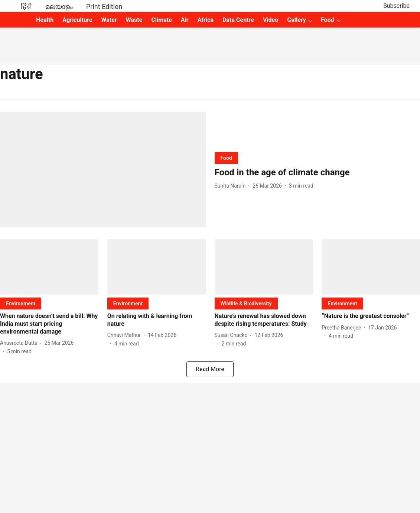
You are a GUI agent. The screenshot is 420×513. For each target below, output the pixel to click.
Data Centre (238, 20)
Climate (161, 20)
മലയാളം (59, 7)
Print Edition (104, 7)
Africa (206, 20)
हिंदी (26, 7)
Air (185, 20)
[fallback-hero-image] (103, 170)
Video (271, 20)
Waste (134, 20)
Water (109, 20)
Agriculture (77, 20)
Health (45, 20)
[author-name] (232, 186)
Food (328, 20)
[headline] (318, 173)
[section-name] (226, 158)
